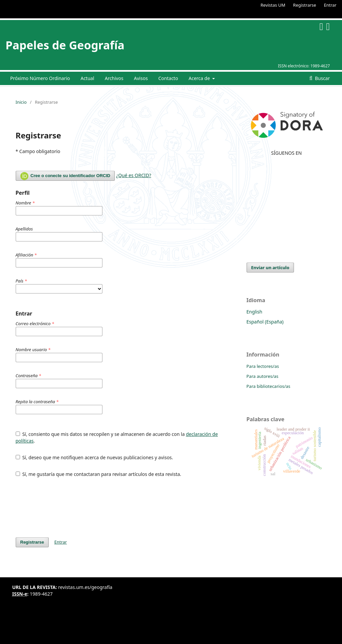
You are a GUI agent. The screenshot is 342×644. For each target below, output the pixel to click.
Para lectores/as (263, 366)
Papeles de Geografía (65, 45)
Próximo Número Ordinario (40, 78)
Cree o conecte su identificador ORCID (65, 176)
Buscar (322, 78)
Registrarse (304, 5)
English (255, 312)
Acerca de (200, 78)
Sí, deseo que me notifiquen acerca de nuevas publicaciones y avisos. (94, 457)
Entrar (330, 5)
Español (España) (265, 322)
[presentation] (66, 507)
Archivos (114, 78)
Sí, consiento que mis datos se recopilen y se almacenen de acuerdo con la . (117, 437)
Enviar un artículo (270, 267)
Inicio (21, 102)
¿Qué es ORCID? (134, 175)
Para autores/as (263, 376)
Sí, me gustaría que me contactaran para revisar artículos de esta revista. (99, 474)
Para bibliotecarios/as (269, 386)
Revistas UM (273, 5)
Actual (87, 78)
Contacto (168, 78)
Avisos (141, 78)
